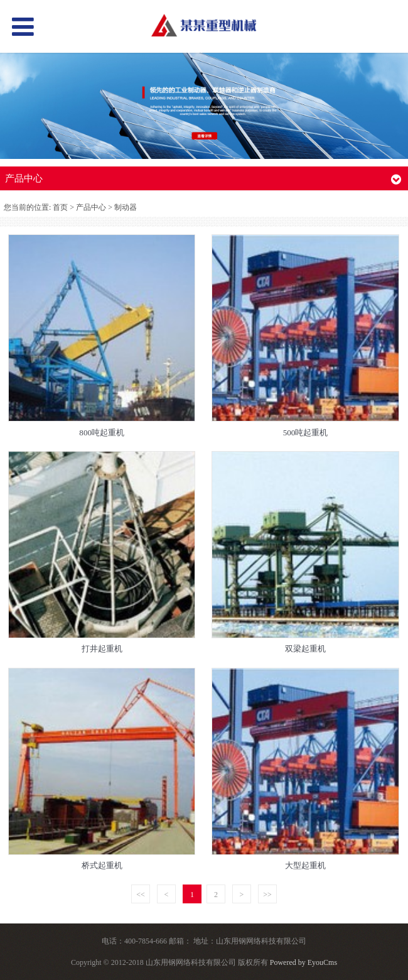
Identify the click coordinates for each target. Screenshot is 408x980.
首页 (60, 207)
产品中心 (91, 207)
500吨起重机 (306, 433)
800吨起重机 (102, 433)
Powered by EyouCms (303, 962)
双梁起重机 (305, 649)
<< (141, 895)
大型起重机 (305, 865)
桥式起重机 (102, 865)
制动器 (126, 207)
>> (267, 895)
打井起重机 (102, 649)
